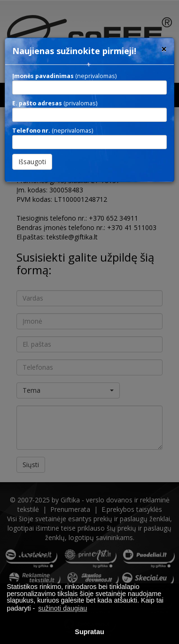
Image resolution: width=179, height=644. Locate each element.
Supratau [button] (89, 632)
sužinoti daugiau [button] (62, 608)
